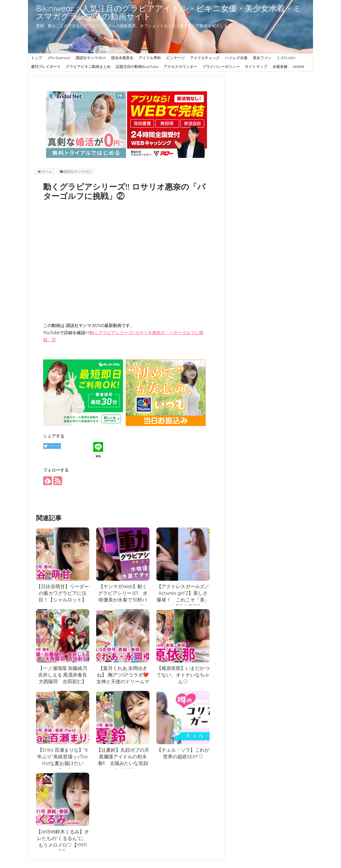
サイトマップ (256, 67)
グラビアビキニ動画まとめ (88, 67)
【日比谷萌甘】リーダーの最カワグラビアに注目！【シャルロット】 (63, 593)
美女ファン (262, 58)
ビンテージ (176, 58)
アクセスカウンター (180, 67)
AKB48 (298, 67)
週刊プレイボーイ (46, 67)
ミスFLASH (286, 58)
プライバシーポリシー (221, 67)
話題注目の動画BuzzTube (137, 67)
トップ (36, 58)
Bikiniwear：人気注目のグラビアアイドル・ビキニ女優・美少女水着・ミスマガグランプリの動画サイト (169, 12)
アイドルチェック (205, 58)
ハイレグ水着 (236, 58)
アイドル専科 (150, 58)
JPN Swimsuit (59, 58)
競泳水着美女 (122, 58)
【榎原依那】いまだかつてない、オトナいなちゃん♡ (183, 675)
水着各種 (280, 67)
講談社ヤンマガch (91, 58)
